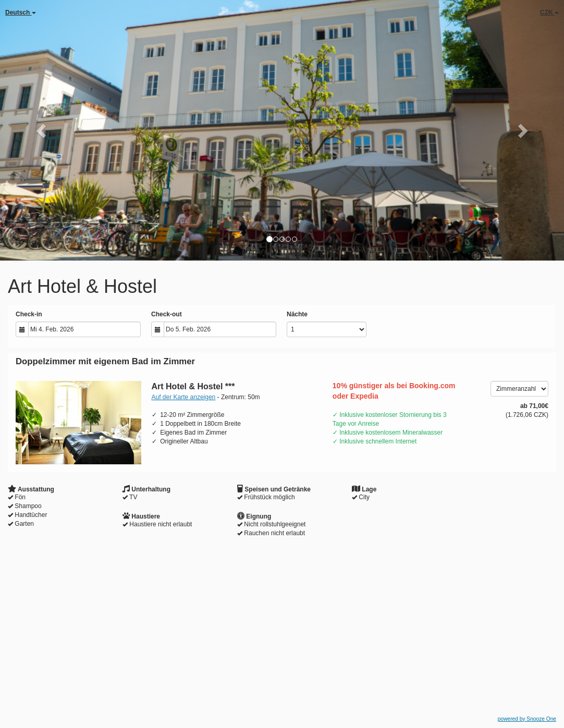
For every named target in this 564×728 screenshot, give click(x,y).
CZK (549, 13)
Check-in (29, 314)
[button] (42, 130)
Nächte (297, 314)
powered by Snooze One (527, 719)
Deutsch (21, 13)
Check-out (167, 314)
